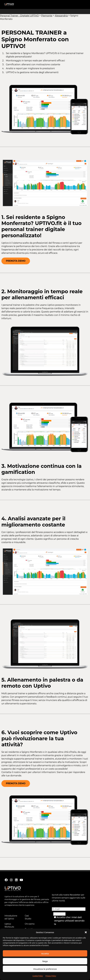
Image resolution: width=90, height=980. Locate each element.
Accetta (45, 953)
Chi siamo (30, 924)
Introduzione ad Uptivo (11, 917)
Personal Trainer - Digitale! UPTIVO (19, 16)
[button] (86, 932)
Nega (45, 961)
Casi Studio (28, 917)
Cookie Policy (38, 976)
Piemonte (47, 16)
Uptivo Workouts (9, 925)
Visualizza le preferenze (45, 969)
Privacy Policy (51, 976)
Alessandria (61, 16)
